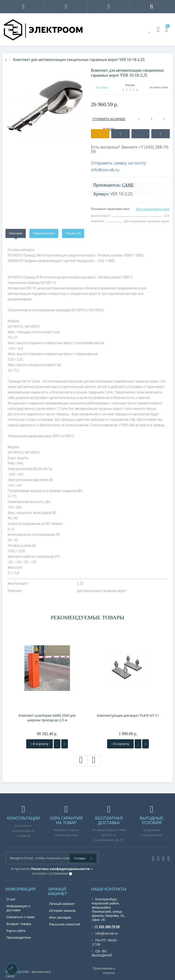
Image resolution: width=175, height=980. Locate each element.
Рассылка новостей (65, 924)
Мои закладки (60, 917)
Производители (19, 937)
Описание (16, 233)
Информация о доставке (18, 908)
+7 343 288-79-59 (106, 927)
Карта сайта (16, 931)
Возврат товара (19, 924)
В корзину (40, 744)
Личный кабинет (62, 904)
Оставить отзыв (159, 87)
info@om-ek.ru (105, 170)
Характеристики (44, 233)
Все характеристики (153, 209)
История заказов (62, 911)
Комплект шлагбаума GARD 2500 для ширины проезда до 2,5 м (47, 718)
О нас (11, 899)
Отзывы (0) (73, 233)
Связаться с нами (20, 917)
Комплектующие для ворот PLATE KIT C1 (128, 715)
